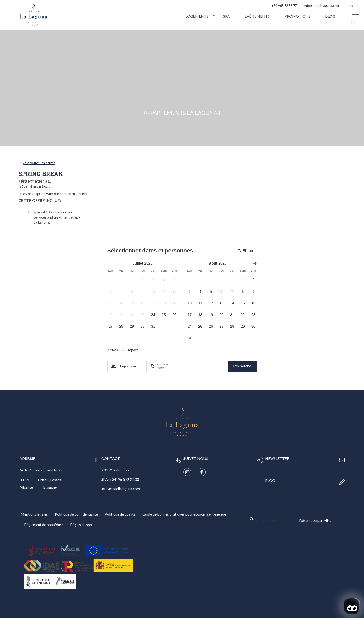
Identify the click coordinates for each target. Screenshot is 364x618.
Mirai (328, 520)
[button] (132, 280)
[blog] (342, 482)
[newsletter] (342, 460)
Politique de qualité (120, 514)
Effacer (245, 251)
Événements (257, 16)
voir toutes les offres (39, 163)
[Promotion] (168, 368)
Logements (197, 16)
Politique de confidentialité (76, 514)
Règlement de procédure (44, 525)
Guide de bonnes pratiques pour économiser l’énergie (184, 514)
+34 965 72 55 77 (284, 5)
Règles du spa (81, 525)
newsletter (277, 458)
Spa (226, 16)
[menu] (355, 17)
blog (270, 480)
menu (355, 23)
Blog (330, 16)
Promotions (297, 16)
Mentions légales (34, 514)
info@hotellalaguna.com (322, 5)
